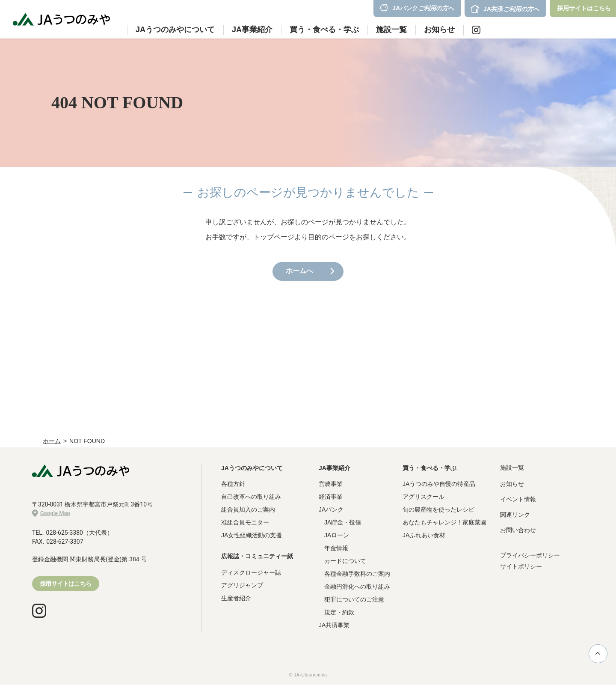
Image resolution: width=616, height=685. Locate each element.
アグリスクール (423, 497)
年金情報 (336, 548)
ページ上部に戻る (598, 653)
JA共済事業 (334, 625)
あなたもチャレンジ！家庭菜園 (444, 522)
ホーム (52, 441)
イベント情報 (518, 499)
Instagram (476, 30)
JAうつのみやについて (252, 468)
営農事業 (331, 484)
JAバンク (331, 509)
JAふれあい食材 (424, 535)
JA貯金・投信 (343, 522)
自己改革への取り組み (251, 497)
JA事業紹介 (335, 468)
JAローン (337, 535)
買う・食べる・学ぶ (429, 468)
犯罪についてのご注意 (354, 599)
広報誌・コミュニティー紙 (257, 556)
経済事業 (331, 497)
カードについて (345, 561)
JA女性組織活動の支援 (252, 535)
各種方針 (233, 484)
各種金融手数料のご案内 (357, 574)
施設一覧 (391, 30)
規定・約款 (339, 612)
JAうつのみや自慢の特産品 (439, 484)
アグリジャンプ (242, 585)
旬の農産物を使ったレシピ (438, 509)
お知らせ (439, 30)
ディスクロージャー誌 (251, 572)
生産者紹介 (236, 598)
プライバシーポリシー (530, 555)
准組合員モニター (245, 522)
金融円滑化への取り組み (357, 587)
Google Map (51, 513)
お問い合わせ (518, 530)
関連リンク (515, 515)
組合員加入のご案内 (248, 509)
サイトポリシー (521, 566)
